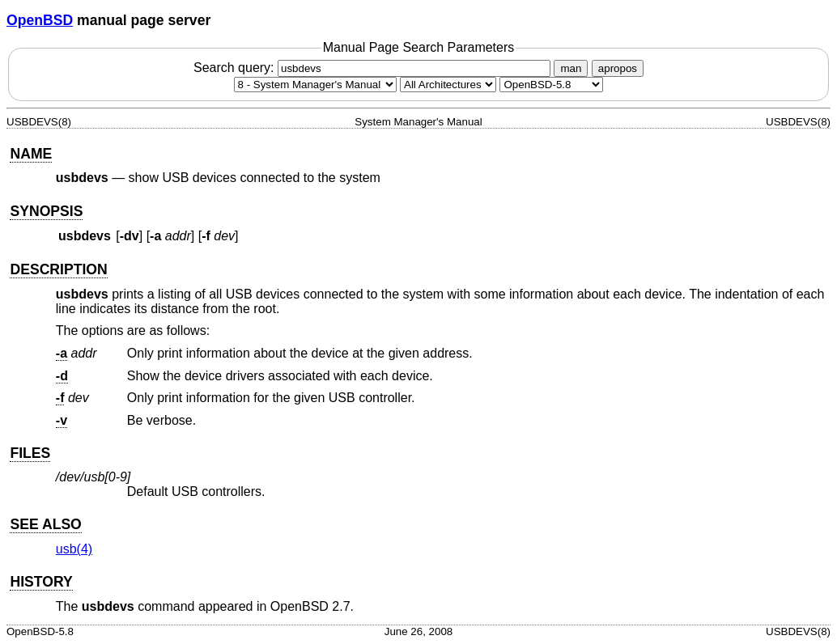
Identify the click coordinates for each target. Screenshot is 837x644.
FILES (30, 453)
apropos (618, 68)
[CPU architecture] (448, 85)
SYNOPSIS (46, 211)
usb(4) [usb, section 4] (74, 549)
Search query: (374, 68)
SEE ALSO (45, 524)
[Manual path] (551, 85)
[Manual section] (315, 85)
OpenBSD (40, 20)
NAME (31, 154)
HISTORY (41, 582)
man (571, 68)
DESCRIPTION (58, 269)
